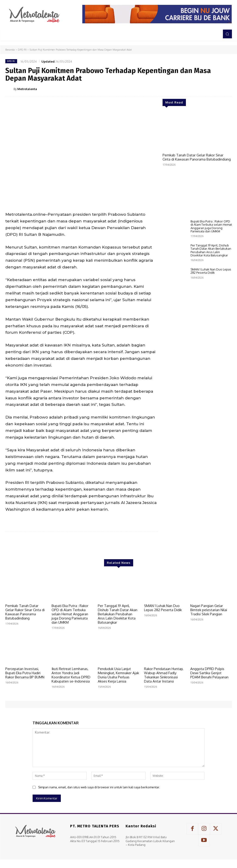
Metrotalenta (27, 89)
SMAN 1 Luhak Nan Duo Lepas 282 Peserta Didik (211, 427)
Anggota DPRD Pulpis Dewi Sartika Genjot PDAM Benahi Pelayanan (209, 673)
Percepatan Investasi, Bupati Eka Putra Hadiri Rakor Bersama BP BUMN (25, 673)
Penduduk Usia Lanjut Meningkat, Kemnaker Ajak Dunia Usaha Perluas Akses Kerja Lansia (118, 675)
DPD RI (22, 50)
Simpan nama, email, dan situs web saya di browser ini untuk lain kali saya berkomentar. (99, 787)
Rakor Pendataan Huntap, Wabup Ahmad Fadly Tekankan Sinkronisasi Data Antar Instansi (164, 675)
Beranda (10, 50)
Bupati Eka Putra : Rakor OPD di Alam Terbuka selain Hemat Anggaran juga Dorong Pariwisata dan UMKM (211, 382)
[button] (227, 34)
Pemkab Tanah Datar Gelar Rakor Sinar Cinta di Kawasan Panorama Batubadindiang (197, 157)
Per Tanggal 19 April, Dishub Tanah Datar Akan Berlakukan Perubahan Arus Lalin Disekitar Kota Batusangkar (211, 406)
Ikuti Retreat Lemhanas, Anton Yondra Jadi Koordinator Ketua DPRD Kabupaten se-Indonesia (71, 675)
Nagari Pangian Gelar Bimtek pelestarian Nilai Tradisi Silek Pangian (209, 610)
